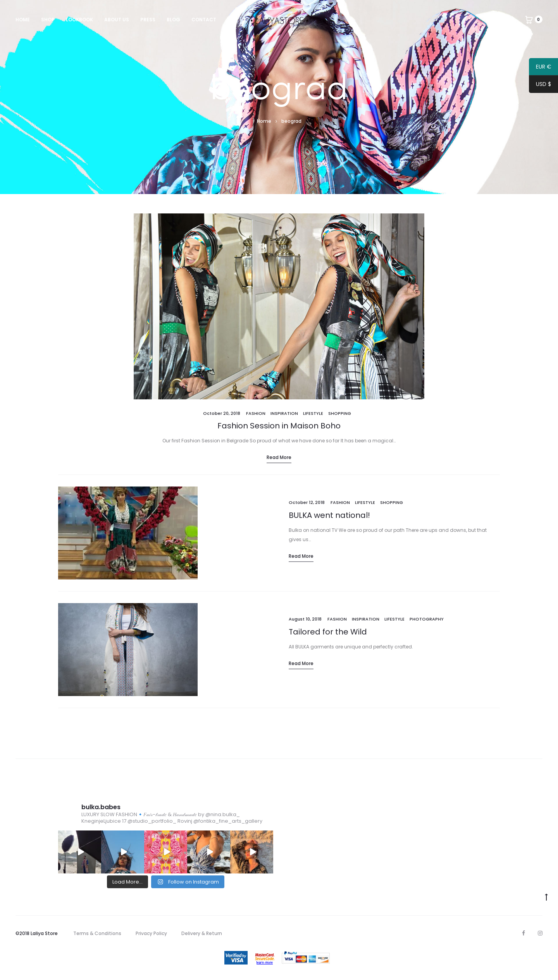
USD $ (540, 85)
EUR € (540, 68)
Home (23, 20)
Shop (48, 20)
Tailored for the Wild (328, 632)
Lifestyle (313, 413)
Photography (427, 619)
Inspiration (284, 413)
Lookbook (79, 20)
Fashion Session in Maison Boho (279, 426)
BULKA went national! (329, 515)
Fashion (256, 413)
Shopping (340, 413)
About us (117, 20)
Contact (204, 20)
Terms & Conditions (97, 933)
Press (148, 20)
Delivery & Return (202, 933)
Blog (173, 20)
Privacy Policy (151, 933)
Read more (279, 457)
